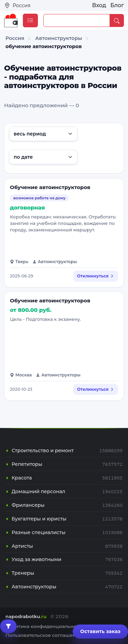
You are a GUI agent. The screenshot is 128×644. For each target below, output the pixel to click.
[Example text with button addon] (77, 20)
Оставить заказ (100, 631)
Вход (99, 5)
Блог (117, 5)
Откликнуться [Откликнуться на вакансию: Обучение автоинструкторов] (96, 276)
